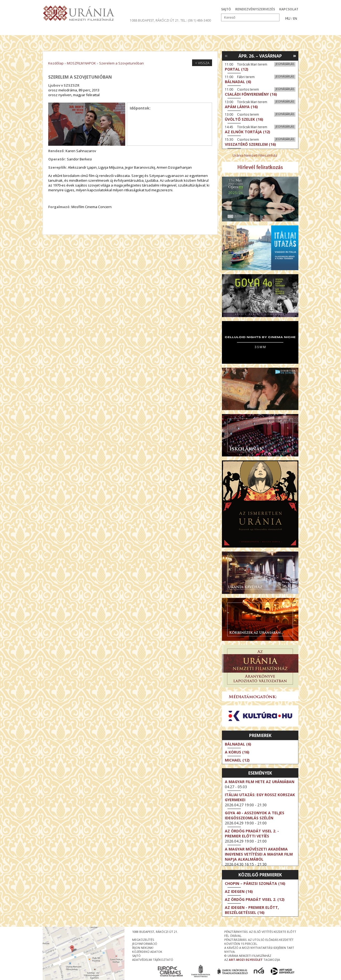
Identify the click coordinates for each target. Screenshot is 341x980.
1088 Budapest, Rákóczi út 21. (155, 20)
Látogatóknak (180, 30)
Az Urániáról (136, 30)
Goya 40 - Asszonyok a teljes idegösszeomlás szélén (255, 815)
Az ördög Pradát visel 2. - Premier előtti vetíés (252, 833)
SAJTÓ (226, 9)
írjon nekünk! (143, 948)
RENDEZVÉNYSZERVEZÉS (255, 9)
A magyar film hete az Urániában (260, 782)
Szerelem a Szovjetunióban (121, 63)
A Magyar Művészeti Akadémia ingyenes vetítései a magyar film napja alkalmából (259, 854)
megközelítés (143, 940)
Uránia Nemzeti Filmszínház (255, 155)
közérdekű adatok (147, 952)
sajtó (136, 956)
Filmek (55, 30)
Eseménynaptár (227, 30)
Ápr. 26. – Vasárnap (260, 56)
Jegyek (262, 30)
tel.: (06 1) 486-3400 (196, 20)
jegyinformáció (145, 944)
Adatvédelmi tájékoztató (153, 960)
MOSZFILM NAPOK (81, 63)
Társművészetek (91, 30)
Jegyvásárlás (285, 64)
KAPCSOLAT (289, 9)
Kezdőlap (56, 63)
